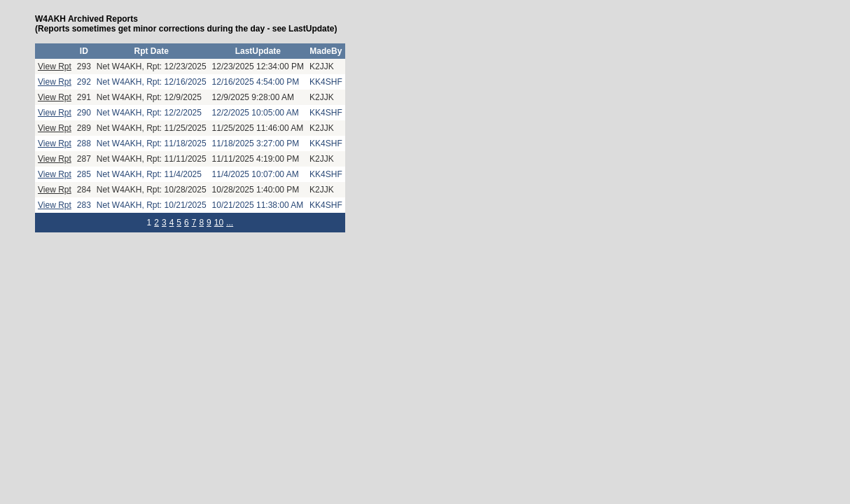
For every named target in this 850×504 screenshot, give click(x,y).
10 (219, 223)
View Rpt (55, 66)
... (230, 223)
